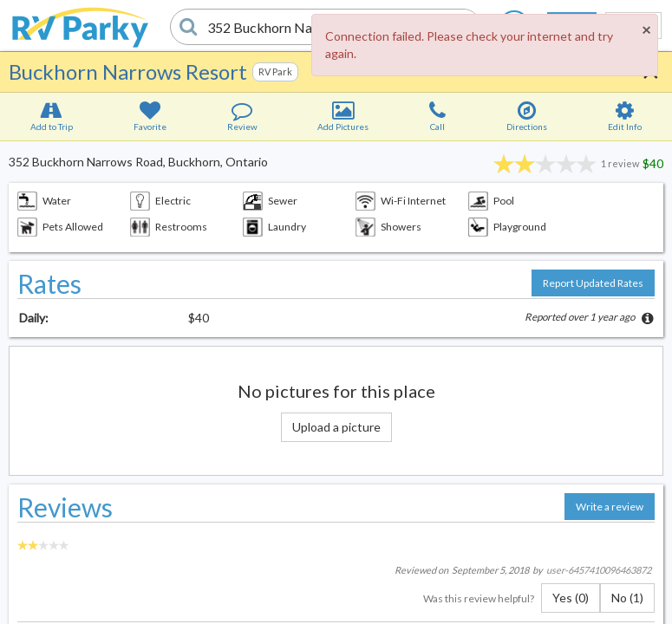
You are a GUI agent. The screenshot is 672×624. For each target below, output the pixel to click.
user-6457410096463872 (599, 570)
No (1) (627, 598)
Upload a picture (336, 427)
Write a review (610, 507)
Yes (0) (571, 598)
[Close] (646, 29)
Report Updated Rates (593, 283)
